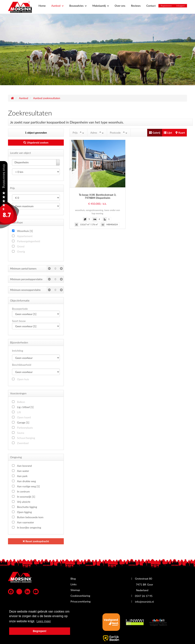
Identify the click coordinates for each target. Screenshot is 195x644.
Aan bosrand (24, 466)
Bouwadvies (78, 6)
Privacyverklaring (80, 601)
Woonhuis (25, 231)
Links (74, 584)
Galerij (155, 133)
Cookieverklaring (80, 596)
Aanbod (58, 6)
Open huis (23, 379)
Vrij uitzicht (24, 502)
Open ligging (24, 512)
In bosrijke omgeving (29, 527)
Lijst (168, 133)
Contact (151, 6)
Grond (21, 246)
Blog (73, 579)
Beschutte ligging (27, 507)
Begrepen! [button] (40, 631)
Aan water (23, 471)
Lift (19, 412)
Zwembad (23, 443)
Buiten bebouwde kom (30, 517)
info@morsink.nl (144, 602)
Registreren (166, 6)
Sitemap (75, 590)
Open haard (24, 417)
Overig (21, 251)
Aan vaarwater (26, 522)
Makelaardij (101, 6)
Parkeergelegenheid (29, 241)
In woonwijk (26, 497)
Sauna (21, 433)
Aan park (22, 476)
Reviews (136, 6)
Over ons (120, 6)
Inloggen (181, 6)
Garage (23, 422)
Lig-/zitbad (25, 407)
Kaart (180, 133)
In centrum (23, 491)
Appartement (25, 236)
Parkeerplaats (25, 428)
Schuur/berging (26, 438)
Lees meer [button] (44, 621)
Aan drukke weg (27, 481)
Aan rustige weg (28, 486)
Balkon (21, 402)
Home (42, 6)
